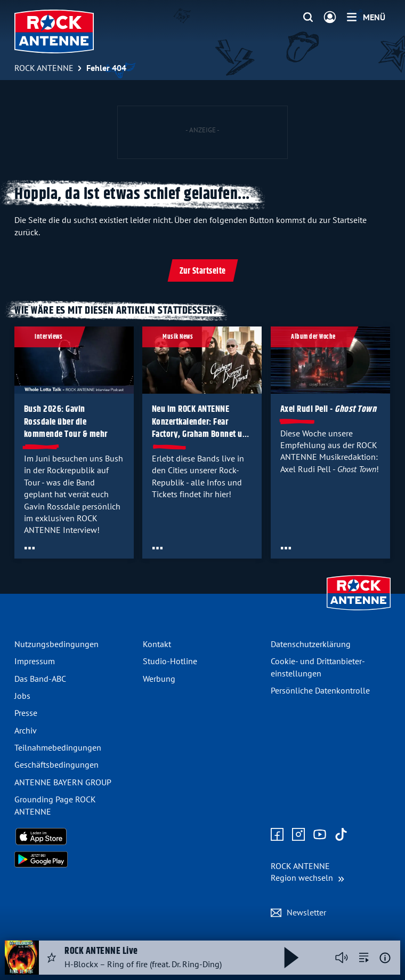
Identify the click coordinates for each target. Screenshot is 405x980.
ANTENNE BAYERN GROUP (63, 782)
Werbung (159, 679)
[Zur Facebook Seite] (277, 835)
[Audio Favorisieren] (52, 958)
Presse (26, 713)
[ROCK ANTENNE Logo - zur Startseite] (54, 31)
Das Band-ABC (40, 679)
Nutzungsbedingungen (56, 644)
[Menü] (366, 17)
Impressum (35, 661)
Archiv (26, 730)
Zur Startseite (203, 271)
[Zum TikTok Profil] (341, 835)
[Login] (330, 18)
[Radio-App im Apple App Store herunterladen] (74, 836)
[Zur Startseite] (359, 611)
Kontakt (157, 644)
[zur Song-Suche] (364, 958)
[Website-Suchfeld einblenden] (308, 18)
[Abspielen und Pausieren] (291, 958)
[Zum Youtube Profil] (320, 835)
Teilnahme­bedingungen (58, 747)
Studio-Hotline (170, 661)
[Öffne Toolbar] (30, 548)
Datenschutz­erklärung (311, 644)
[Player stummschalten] (342, 958)
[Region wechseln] (307, 872)
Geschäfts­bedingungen (56, 764)
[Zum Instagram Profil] (298, 835)
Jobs (22, 696)
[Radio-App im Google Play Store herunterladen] (74, 859)
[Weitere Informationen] (385, 958)
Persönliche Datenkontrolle (320, 690)
